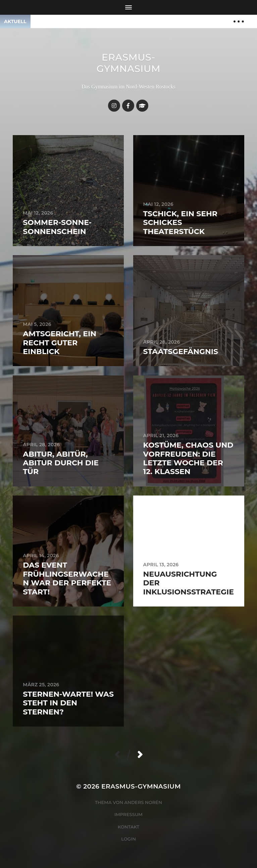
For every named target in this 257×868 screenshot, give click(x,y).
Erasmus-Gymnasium (129, 63)
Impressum (128, 814)
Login (128, 839)
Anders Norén (143, 802)
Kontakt (129, 827)
